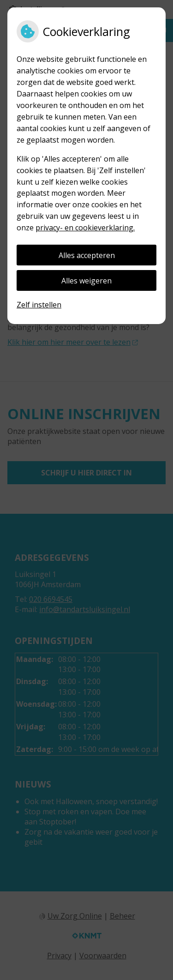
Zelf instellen (39, 305)
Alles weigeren (86, 281)
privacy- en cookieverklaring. (85, 228)
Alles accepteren (87, 255)
